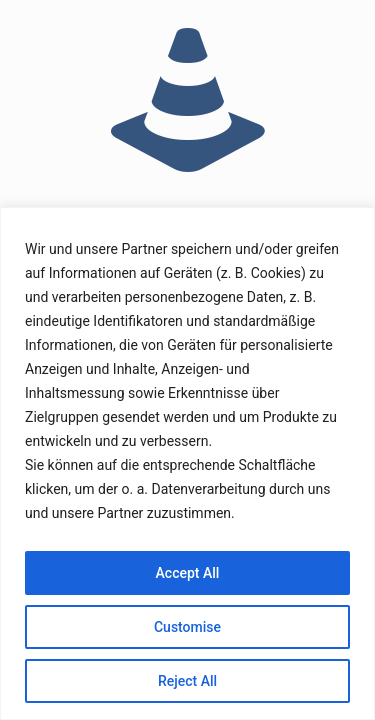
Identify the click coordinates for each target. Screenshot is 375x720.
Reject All (187, 681)
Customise (187, 627)
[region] (187, 463)
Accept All (188, 573)
